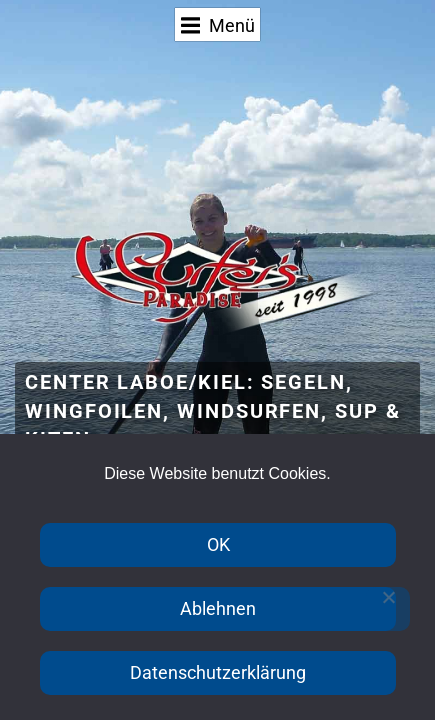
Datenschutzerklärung (218, 672)
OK (218, 544)
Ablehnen (218, 608)
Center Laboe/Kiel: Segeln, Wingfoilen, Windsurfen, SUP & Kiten (213, 411)
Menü (218, 25)
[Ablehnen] (388, 609)
